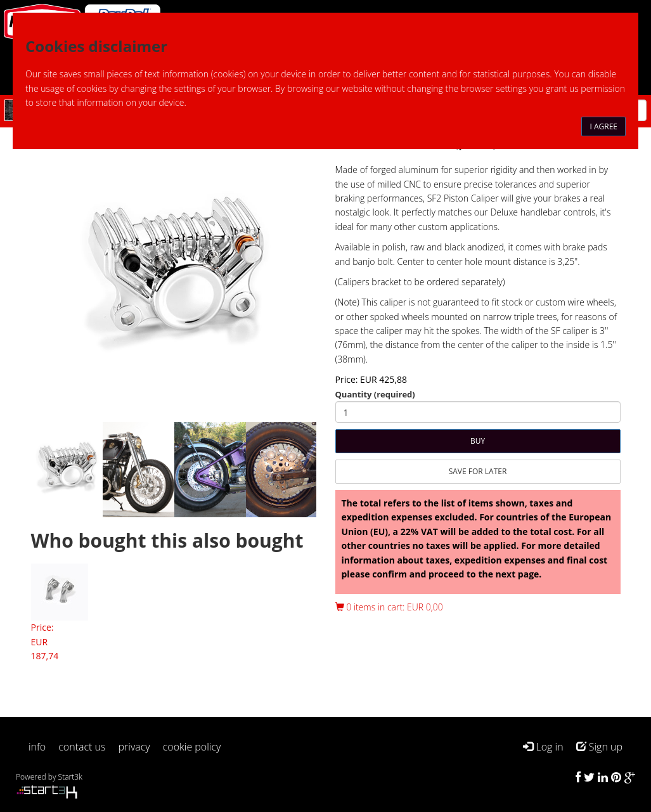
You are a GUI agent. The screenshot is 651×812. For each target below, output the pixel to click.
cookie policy (192, 747)
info (37, 747)
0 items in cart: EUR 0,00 (389, 607)
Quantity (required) (375, 394)
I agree (603, 126)
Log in (543, 747)
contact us (82, 747)
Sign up (599, 747)
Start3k (70, 777)
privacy (134, 747)
